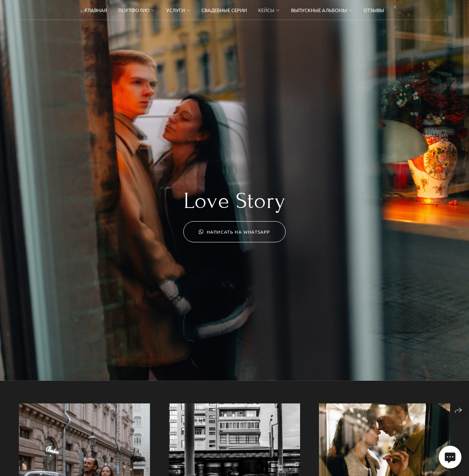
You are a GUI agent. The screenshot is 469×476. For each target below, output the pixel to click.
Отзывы (374, 10)
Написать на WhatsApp (234, 232)
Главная (96, 10)
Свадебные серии (224, 10)
